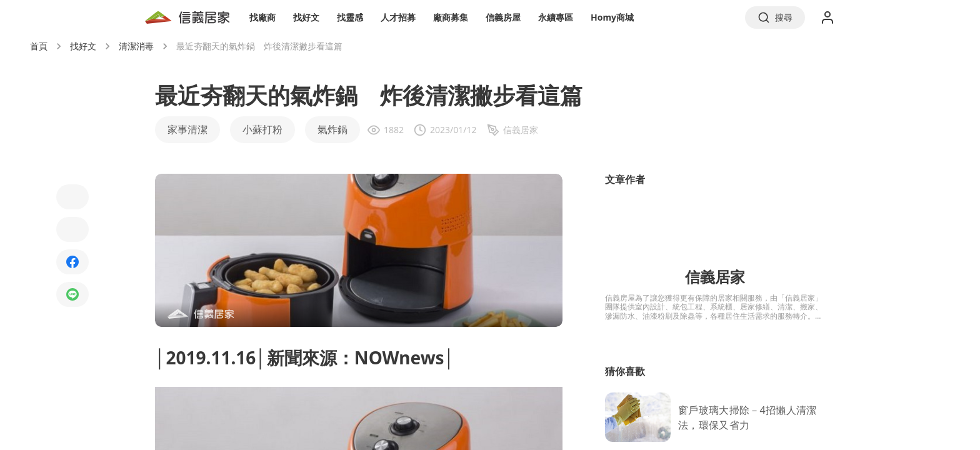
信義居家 (715, 277)
